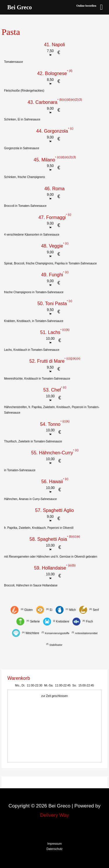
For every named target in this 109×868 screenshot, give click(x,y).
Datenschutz (55, 849)
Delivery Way (55, 815)
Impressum (54, 844)
